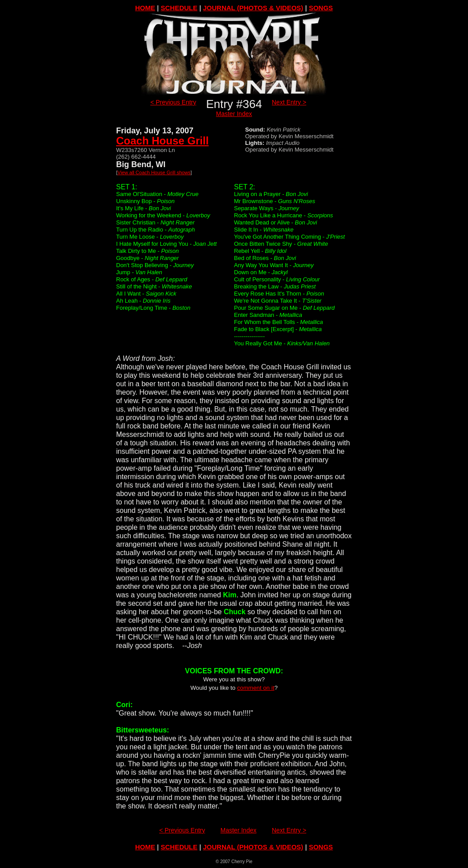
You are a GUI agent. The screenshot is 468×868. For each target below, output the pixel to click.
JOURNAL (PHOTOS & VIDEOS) (253, 8)
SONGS (321, 8)
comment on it (256, 688)
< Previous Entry (173, 102)
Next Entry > (289, 102)
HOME (145, 8)
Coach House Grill (162, 141)
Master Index (234, 114)
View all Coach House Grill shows (154, 172)
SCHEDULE (179, 8)
